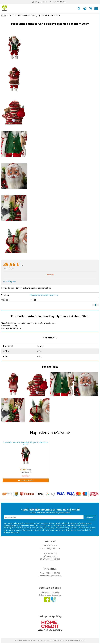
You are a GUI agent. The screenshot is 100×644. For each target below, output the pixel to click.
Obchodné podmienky (50, 592)
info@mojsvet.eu (41, 2)
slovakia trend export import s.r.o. (45, 295)
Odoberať (90, 517)
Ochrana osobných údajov (50, 595)
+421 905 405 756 (59, 2)
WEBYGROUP (81, 640)
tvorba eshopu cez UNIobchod (48, 640)
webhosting (64, 640)
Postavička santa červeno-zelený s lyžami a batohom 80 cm (26, 443)
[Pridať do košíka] (26, 480)
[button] (79, 8)
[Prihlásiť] (85, 8)
